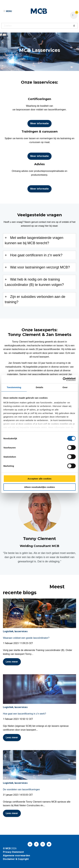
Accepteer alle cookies (40, 479)
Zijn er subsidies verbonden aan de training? (35, 299)
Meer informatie (39, 123)
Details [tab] (40, 387)
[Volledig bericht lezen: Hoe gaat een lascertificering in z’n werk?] (39, 689)
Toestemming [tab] (14, 387)
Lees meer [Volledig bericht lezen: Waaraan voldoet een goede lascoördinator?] (12, 662)
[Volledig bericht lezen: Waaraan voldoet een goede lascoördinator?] (39, 613)
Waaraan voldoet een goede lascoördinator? (26, 638)
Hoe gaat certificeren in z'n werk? (36, 255)
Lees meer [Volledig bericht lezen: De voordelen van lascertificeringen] (12, 813)
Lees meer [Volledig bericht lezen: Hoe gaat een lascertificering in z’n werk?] (12, 737)
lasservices (21, 631)
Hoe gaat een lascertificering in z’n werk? (25, 714)
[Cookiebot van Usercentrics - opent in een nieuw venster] (63, 379)
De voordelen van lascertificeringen (21, 789)
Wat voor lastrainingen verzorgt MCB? (40, 267)
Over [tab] (65, 387)
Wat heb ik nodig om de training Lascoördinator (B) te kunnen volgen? (34, 282)
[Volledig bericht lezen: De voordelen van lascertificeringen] (39, 765)
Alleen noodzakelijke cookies (40, 487)
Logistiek (8, 631)
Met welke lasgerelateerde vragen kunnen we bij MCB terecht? (34, 240)
